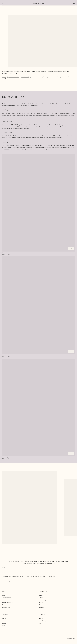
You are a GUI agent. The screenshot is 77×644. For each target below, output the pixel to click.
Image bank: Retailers (7, 605)
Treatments (41, 607)
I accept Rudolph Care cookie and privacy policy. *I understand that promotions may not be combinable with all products (29, 577)
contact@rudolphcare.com (45, 621)
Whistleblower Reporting (8, 603)
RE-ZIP (41, 603)
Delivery (41, 598)
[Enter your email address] (28, 572)
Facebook (4, 621)
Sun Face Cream (20, 146)
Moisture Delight (14, 77)
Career (4, 595)
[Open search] (71, 4)
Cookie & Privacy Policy (8, 600)
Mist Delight (5, 77)
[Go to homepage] (38, 4)
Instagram (4, 619)
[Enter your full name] (28, 567)
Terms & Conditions (7, 598)
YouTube (4, 626)
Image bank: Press (6, 607)
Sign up (10, 581)
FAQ (40, 623)
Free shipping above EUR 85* (38, 1)
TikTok (3, 628)
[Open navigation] (2, 4)
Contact (41, 595)
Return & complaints (44, 600)
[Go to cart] (74, 4)
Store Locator (42, 605)
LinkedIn (4, 623)
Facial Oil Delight (26, 77)
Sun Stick (7, 149)
